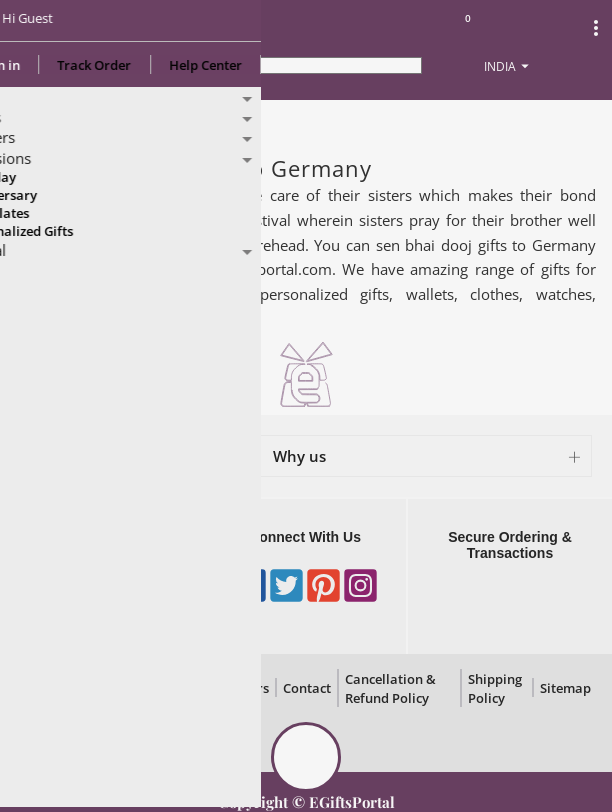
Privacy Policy (96, 688)
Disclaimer (173, 688)
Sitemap (565, 688)
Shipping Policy (495, 688)
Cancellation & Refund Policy (390, 688)
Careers (245, 688)
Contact (307, 688)
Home (38, 121)
